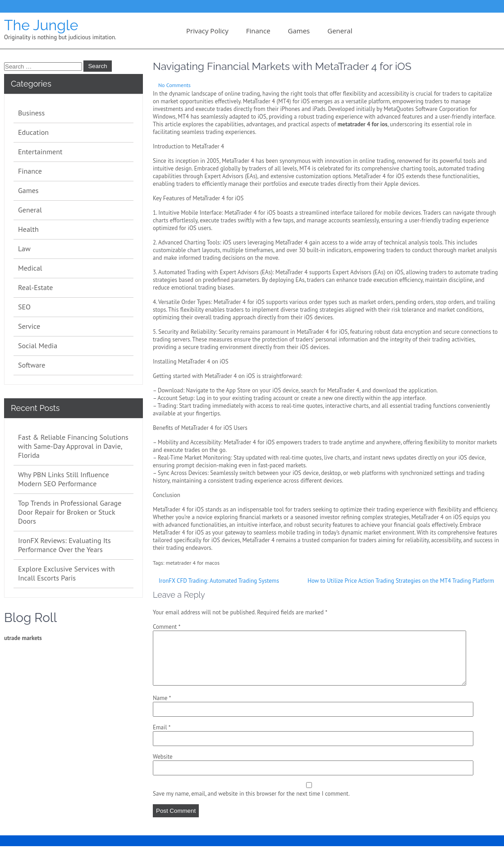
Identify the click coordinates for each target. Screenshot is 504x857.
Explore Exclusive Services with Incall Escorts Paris (66, 573)
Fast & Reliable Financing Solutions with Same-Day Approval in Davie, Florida (73, 446)
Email (162, 738)
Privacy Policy (207, 31)
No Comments (174, 85)
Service (29, 326)
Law (24, 249)
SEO (24, 307)
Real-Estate (35, 287)
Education (33, 132)
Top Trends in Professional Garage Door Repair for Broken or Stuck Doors (70, 512)
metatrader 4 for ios (363, 124)
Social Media (38, 346)
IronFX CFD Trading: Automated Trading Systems (219, 581)
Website (163, 767)
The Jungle (41, 25)
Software (32, 365)
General (340, 31)
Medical (30, 268)
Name (162, 709)
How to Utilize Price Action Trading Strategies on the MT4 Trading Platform (401, 581)
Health (28, 229)
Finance (258, 31)
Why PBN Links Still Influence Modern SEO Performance (64, 479)
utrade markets (23, 638)
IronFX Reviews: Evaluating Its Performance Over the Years (64, 545)
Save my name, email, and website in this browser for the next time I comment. (251, 804)
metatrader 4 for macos (193, 563)
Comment (167, 627)
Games (299, 31)
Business (31, 113)
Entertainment (40, 152)
